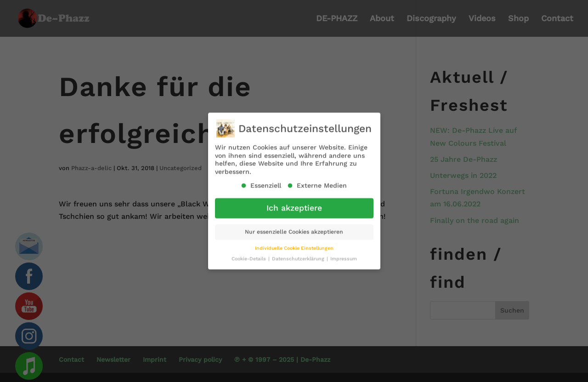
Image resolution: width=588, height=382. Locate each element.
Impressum (344, 255)
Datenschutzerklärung (299, 255)
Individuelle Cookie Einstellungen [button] (294, 244)
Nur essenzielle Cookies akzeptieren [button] (294, 228)
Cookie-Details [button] (249, 255)
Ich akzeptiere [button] (294, 204)
